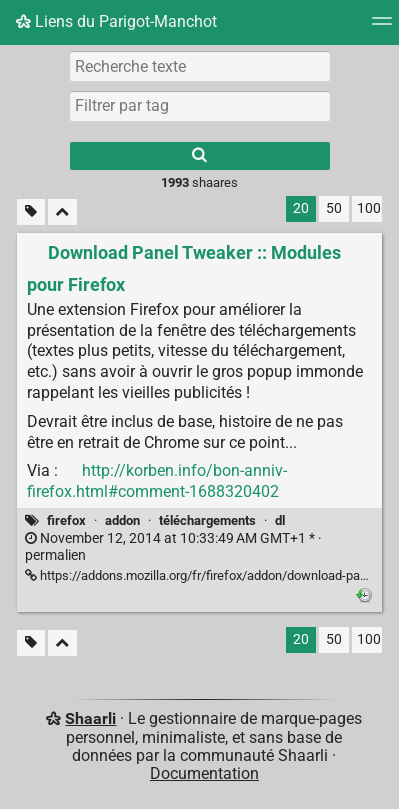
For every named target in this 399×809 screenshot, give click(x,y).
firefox (66, 520)
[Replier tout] (62, 212)
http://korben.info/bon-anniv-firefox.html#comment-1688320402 (157, 481)
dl (280, 520)
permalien (173, 547)
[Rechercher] (200, 156)
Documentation (204, 773)
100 (369, 208)
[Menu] (382, 27)
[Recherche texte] (200, 66)
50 (334, 208)
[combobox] (200, 106)
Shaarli (90, 718)
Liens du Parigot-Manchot (116, 21)
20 (301, 208)
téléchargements (207, 520)
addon (122, 520)
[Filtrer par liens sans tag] (31, 212)
